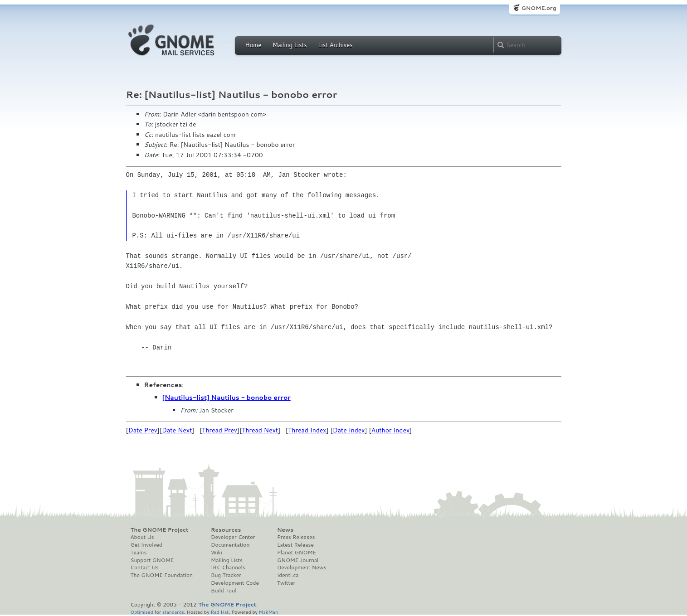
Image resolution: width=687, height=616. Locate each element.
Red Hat (219, 612)
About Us (142, 537)
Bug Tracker (226, 575)
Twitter (286, 583)
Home (253, 45)
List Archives (335, 45)
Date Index (349, 430)
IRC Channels (228, 567)
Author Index (390, 430)
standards (173, 612)
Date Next (177, 430)
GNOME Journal (298, 560)
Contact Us (145, 567)
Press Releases (296, 537)
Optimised (142, 612)
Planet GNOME (297, 553)
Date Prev (143, 430)
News (285, 530)
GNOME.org (538, 8)
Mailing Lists (290, 45)
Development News (302, 567)
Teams (139, 553)
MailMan (268, 612)
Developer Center (233, 537)
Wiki (217, 553)
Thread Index (307, 430)
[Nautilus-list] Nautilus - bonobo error (227, 398)
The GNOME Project (160, 530)
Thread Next (260, 430)
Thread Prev (219, 430)
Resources (226, 530)
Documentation (230, 545)
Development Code (235, 583)
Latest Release (295, 545)
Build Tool (224, 591)
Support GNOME (152, 560)
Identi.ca (288, 575)
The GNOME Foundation (162, 575)
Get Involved (146, 545)
